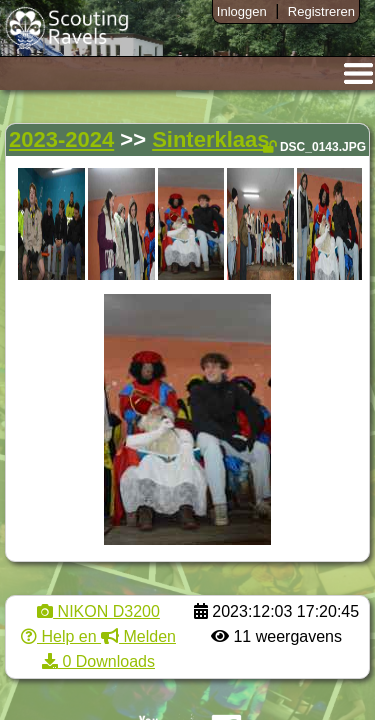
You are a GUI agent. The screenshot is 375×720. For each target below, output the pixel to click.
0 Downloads (98, 661)
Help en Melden (98, 636)
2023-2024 (61, 139)
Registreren (321, 11)
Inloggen (242, 11)
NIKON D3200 (98, 611)
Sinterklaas (210, 139)
